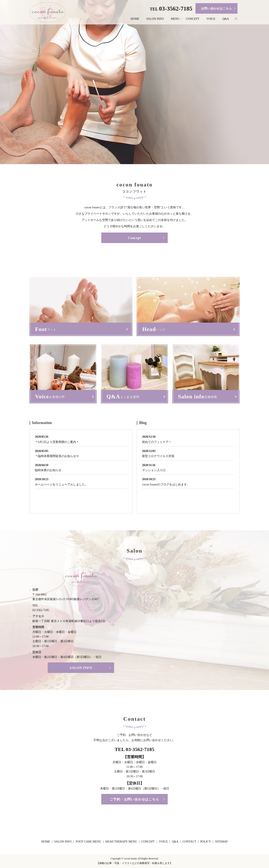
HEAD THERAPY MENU (121, 842)
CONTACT (189, 842)
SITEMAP (221, 842)
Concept (134, 238)
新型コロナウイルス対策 (158, 456)
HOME (135, 19)
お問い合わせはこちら (217, 9)
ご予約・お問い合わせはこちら (134, 799)
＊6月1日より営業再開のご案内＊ (57, 442)
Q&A (226, 19)
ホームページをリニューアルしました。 (61, 485)
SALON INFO (155, 19)
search (238, 19)
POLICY (206, 842)
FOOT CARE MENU (88, 842)
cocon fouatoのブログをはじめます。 (166, 485)
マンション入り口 (154, 470)
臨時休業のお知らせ (48, 470)
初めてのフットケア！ (157, 442)
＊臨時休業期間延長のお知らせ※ (57, 456)
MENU (175, 19)
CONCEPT (193, 19)
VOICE (211, 19)
